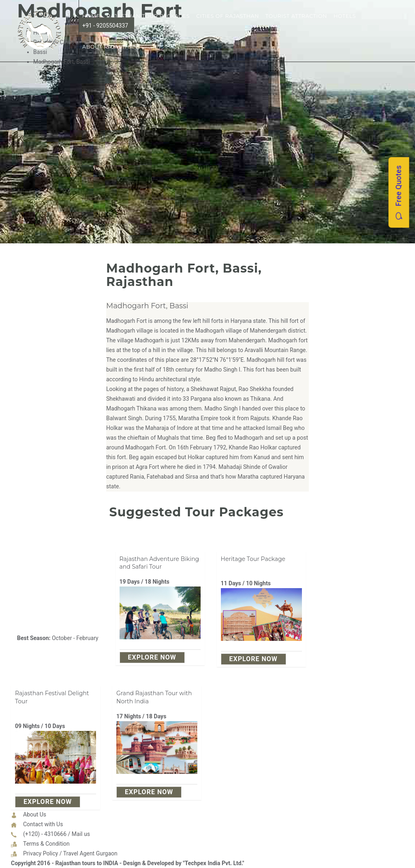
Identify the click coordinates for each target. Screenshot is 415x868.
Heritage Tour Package (253, 559)
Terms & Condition (46, 844)
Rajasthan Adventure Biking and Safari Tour (159, 563)
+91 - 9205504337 (105, 26)
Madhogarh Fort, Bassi (147, 306)
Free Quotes (399, 193)
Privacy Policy (41, 853)
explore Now (152, 657)
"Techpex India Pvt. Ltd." (213, 863)
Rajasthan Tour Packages (148, 16)
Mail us (81, 834)
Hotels (345, 16)
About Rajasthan (110, 47)
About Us (35, 814)
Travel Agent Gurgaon (90, 853)
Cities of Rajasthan (228, 16)
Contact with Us (43, 824)
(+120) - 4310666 (45, 834)
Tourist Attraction (296, 16)
